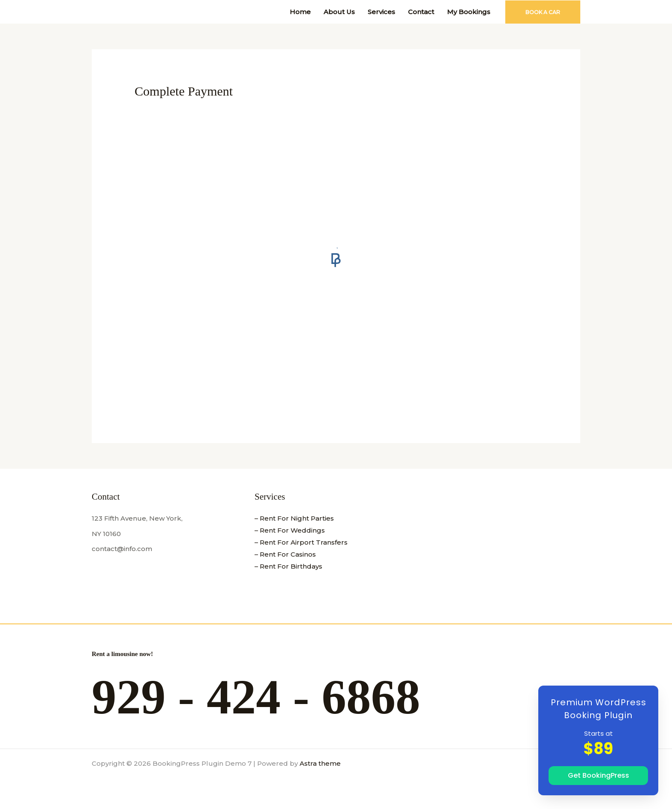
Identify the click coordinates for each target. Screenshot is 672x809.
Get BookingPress (598, 775)
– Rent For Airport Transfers (301, 542)
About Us (339, 12)
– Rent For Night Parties (294, 518)
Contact (421, 12)
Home (300, 12)
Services (381, 12)
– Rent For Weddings (290, 530)
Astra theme (320, 763)
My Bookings (469, 12)
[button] (543, 12)
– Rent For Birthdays (288, 566)
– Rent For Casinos (285, 554)
